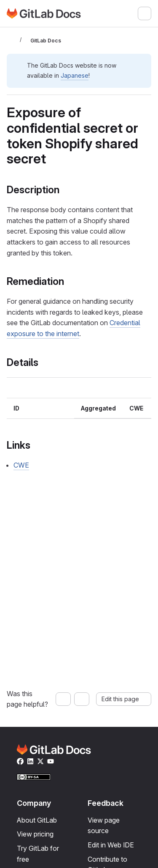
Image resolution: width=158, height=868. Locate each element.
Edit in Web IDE (111, 845)
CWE (21, 465)
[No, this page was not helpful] (82, 699)
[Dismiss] (141, 65)
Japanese (75, 75)
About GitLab (37, 820)
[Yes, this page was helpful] (63, 699)
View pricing (35, 834)
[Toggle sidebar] (12, 40)
